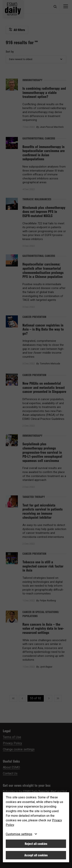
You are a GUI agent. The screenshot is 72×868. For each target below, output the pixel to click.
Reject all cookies (36, 844)
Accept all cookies (36, 855)
